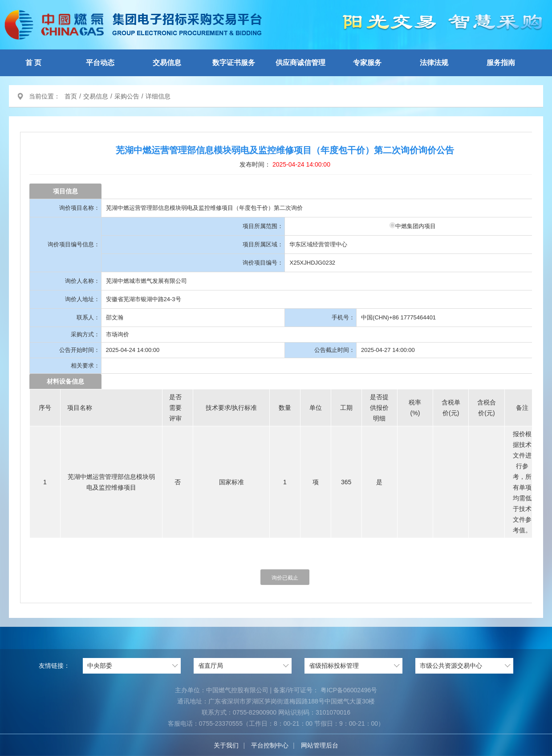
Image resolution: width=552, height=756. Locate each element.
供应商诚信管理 (300, 63)
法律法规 (434, 63)
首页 (71, 96)
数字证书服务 (234, 63)
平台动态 (100, 63)
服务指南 (501, 63)
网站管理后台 (320, 745)
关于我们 (226, 745)
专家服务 (367, 63)
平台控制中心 (270, 745)
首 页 (33, 63)
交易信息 (167, 63)
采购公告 (127, 96)
